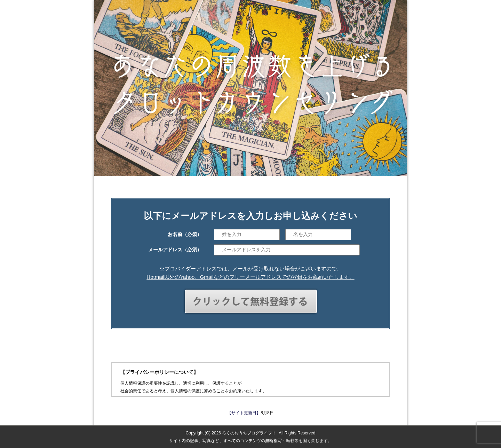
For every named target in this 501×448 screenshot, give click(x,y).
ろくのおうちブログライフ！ (249, 433)
